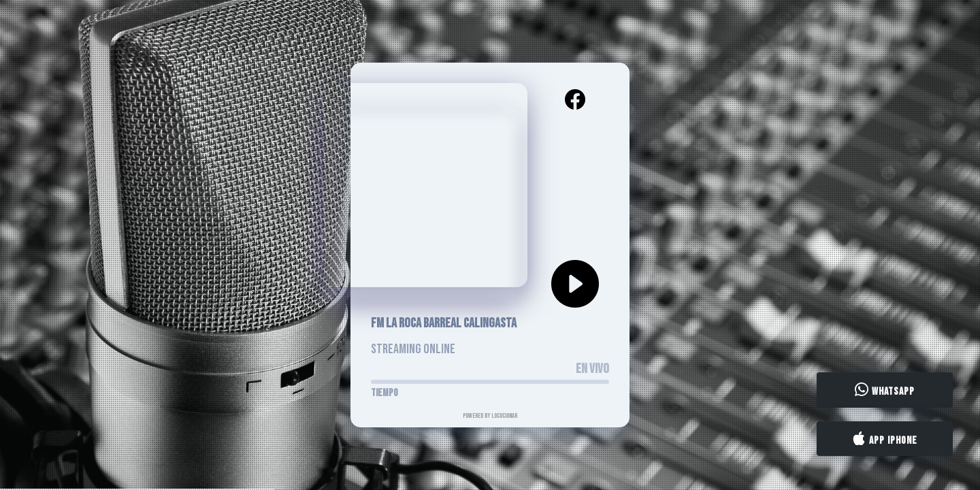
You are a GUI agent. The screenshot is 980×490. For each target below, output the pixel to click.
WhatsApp (885, 391)
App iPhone (885, 439)
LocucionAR (504, 416)
